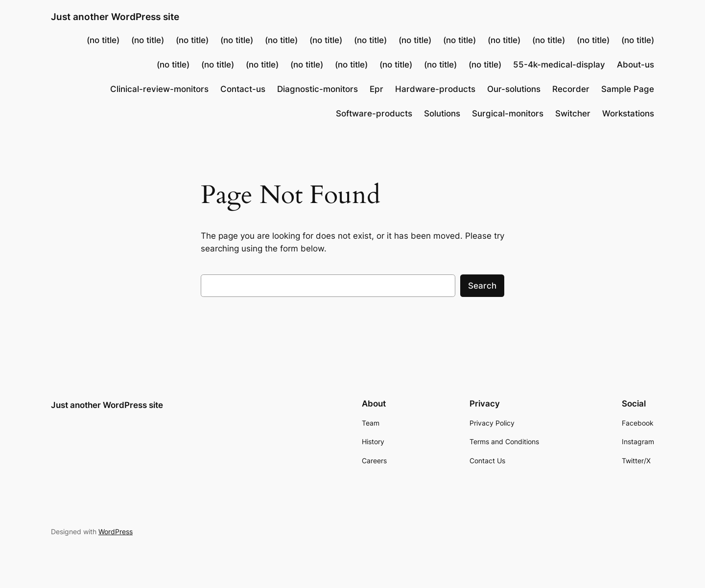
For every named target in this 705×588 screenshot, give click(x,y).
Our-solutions (514, 89)
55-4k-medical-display (559, 65)
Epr (376, 89)
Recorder (571, 89)
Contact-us (243, 89)
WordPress (116, 531)
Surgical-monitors (508, 113)
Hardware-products (435, 89)
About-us (635, 65)
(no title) (103, 40)
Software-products (374, 113)
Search (482, 286)
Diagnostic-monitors (317, 89)
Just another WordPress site (115, 17)
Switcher (573, 113)
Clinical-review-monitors (159, 89)
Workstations (628, 113)
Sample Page (628, 89)
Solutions (442, 113)
